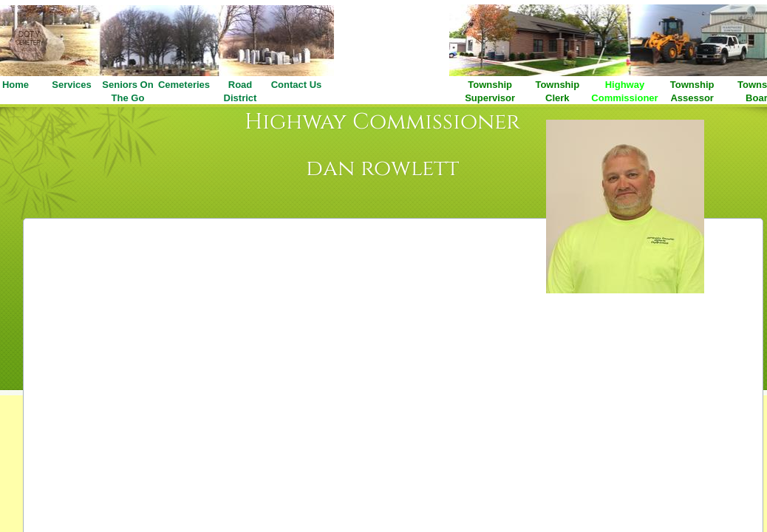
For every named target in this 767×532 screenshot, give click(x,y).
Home (16, 85)
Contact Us (297, 85)
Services (72, 85)
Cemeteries (184, 85)
